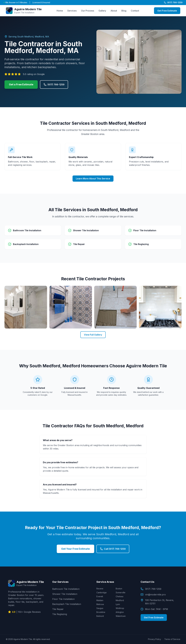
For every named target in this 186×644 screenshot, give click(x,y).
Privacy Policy (154, 639)
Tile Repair (58, 609)
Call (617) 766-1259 (113, 549)
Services (72, 11)
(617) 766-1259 (173, 2)
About (114, 11)
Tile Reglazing (60, 614)
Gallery (102, 11)
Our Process (88, 11)
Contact (135, 11)
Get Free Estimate (167, 11)
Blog (124, 11)
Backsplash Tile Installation (67, 604)
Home (60, 11)
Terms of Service (172, 639)
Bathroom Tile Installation (66, 589)
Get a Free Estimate (21, 84)
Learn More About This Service (93, 179)
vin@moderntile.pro (153, 595)
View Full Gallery (93, 335)
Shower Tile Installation (65, 594)
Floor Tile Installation (63, 599)
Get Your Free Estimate (75, 549)
